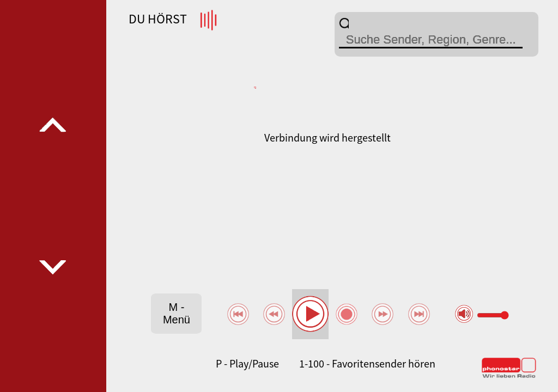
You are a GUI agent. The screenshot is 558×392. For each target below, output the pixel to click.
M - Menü (177, 313)
